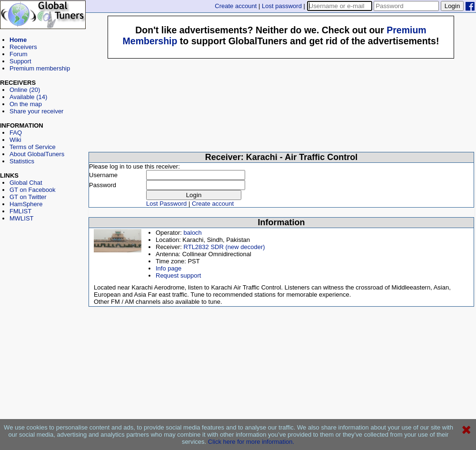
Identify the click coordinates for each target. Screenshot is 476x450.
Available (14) (28, 97)
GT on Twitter (28, 197)
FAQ (16, 133)
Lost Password (166, 204)
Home (18, 40)
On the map (26, 104)
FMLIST (20, 211)
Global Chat (26, 183)
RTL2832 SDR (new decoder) (224, 247)
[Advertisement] (43, 265)
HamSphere (26, 204)
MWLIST (22, 218)
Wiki (15, 140)
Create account (236, 6)
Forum (19, 54)
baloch (193, 233)
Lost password (282, 6)
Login (452, 6)
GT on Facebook (33, 190)
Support (20, 61)
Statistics (22, 161)
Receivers (23, 47)
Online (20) (25, 90)
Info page (169, 268)
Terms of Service (33, 147)
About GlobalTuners (37, 154)
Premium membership (40, 68)
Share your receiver (36, 111)
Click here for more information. (251, 442)
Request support (178, 275)
